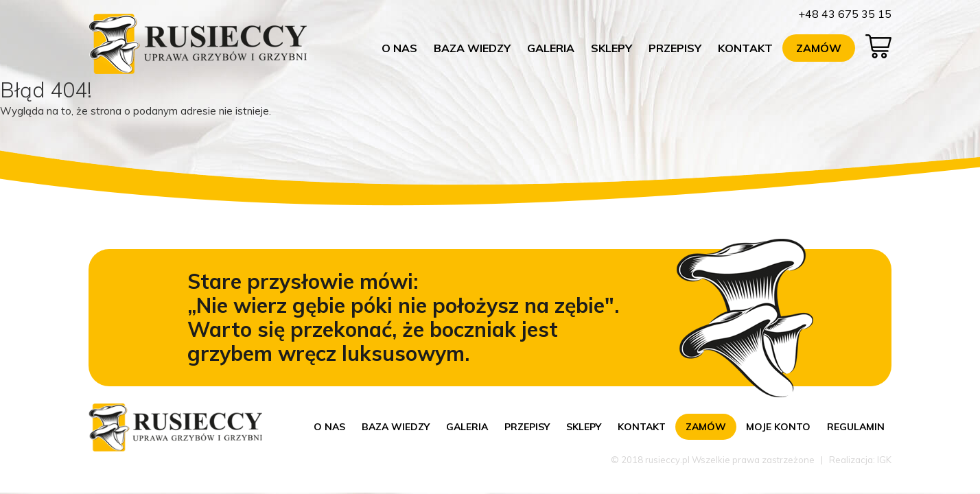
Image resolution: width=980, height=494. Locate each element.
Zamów (819, 48)
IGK (884, 460)
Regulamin (856, 427)
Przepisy (675, 48)
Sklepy (611, 48)
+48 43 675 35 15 (845, 14)
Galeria (551, 48)
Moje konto (778, 427)
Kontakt (745, 48)
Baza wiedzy (472, 48)
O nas (399, 48)
